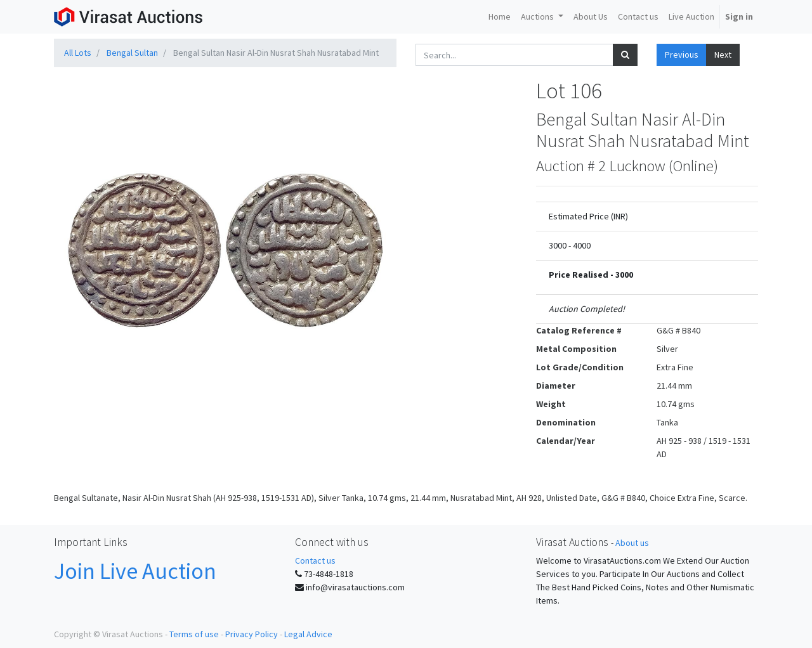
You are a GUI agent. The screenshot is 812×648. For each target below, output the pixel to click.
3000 (624, 275)
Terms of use (194, 634)
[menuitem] (500, 17)
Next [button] (723, 55)
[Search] (625, 55)
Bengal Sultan (132, 53)
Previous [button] (682, 55)
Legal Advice (308, 634)
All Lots (78, 53)
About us (632, 543)
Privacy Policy (252, 634)
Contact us (315, 561)
